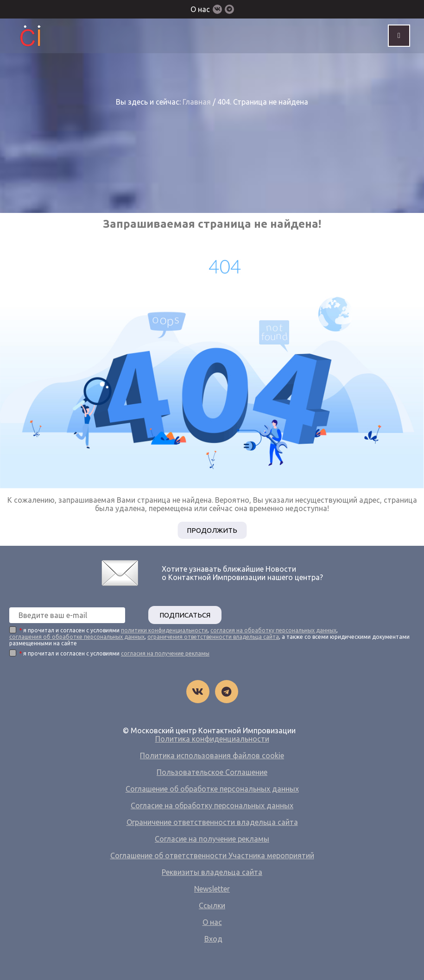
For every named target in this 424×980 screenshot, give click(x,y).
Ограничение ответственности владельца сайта (212, 822)
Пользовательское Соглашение (212, 772)
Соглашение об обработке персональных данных (212, 789)
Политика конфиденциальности (212, 739)
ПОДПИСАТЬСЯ (185, 615)
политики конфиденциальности (164, 630)
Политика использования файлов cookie (212, 755)
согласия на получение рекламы (165, 653)
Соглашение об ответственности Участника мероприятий (212, 855)
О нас (200, 9)
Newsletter (212, 889)
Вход (213, 939)
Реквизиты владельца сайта (212, 872)
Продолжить (212, 530)
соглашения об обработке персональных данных (77, 637)
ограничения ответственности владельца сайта (213, 637)
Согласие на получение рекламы (212, 839)
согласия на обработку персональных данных (273, 630)
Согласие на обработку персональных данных (212, 805)
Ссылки (212, 905)
